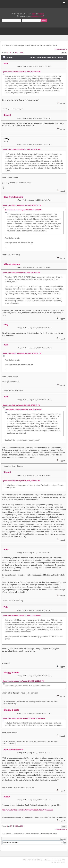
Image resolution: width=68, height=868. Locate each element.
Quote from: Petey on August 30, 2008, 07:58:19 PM (22, 205)
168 (21, 53)
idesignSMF (61, 860)
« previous (58, 49)
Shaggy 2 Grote (11, 673)
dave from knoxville (13, 197)
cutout (7, 797)
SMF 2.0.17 (27, 860)
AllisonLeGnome (12, 264)
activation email (37, 16)
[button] (64, 3)
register (41, 14)
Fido (6, 607)
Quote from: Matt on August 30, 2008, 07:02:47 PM (21, 405)
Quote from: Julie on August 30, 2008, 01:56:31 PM (22, 149)
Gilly (6, 325)
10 (17, 53)
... (9, 53)
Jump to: (63, 839)
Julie (6, 345)
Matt (6, 63)
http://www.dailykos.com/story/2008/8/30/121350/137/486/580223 (27, 810)
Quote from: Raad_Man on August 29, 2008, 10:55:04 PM (24, 718)
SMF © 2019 (36, 860)
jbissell (7, 115)
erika (6, 549)
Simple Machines (46, 860)
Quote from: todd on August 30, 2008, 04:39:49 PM (21, 273)
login (34, 14)
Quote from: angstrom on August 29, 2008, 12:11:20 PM (23, 681)
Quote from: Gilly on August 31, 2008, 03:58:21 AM (21, 481)
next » (65, 49)
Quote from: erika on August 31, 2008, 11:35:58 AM (22, 616)
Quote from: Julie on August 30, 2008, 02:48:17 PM (22, 72)
